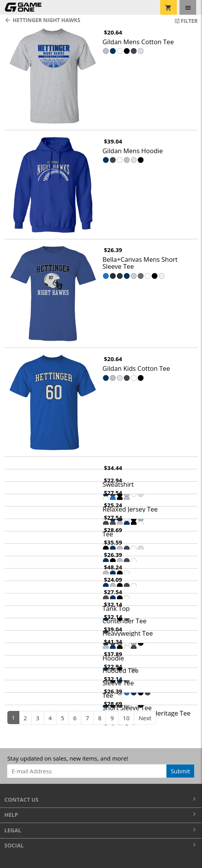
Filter (186, 21)
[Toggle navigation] (188, 7)
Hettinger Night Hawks (42, 20)
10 (126, 718)
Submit (180, 771)
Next (145, 718)
